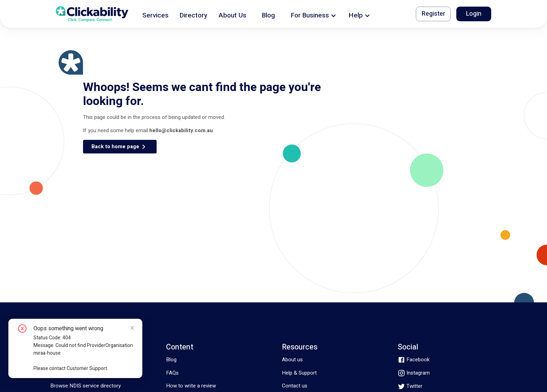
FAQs (172, 373)
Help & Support (299, 373)
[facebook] (414, 360)
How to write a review (191, 386)
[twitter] (410, 386)
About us (292, 360)
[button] (155, 14)
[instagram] (414, 373)
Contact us (295, 386)
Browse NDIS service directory (85, 386)
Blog (171, 360)
